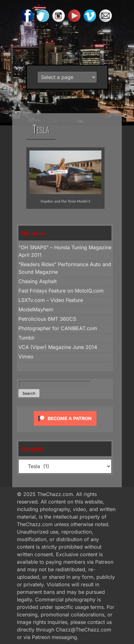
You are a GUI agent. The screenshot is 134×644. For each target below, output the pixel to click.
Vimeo (26, 356)
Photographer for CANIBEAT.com (58, 328)
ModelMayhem (36, 309)
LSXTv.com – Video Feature (51, 300)
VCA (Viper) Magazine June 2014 (58, 347)
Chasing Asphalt (38, 281)
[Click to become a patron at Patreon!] (65, 427)
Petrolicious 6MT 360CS (47, 319)
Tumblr (27, 338)
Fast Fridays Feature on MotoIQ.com (61, 291)
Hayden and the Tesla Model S (65, 201)
